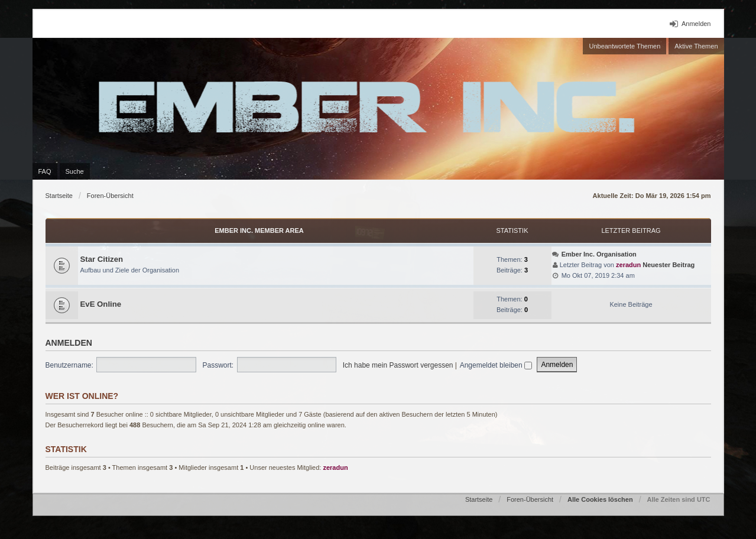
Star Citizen (102, 259)
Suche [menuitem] (75, 171)
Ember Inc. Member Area (259, 230)
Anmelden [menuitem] (696, 24)
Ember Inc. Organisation (599, 254)
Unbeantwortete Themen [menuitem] (624, 46)
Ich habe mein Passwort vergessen (398, 365)
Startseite (59, 196)
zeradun (628, 265)
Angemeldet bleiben (496, 365)
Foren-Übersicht (110, 196)
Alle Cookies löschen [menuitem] (600, 499)
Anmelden (69, 343)
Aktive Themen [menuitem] (696, 46)
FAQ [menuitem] (45, 171)
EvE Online (101, 304)
